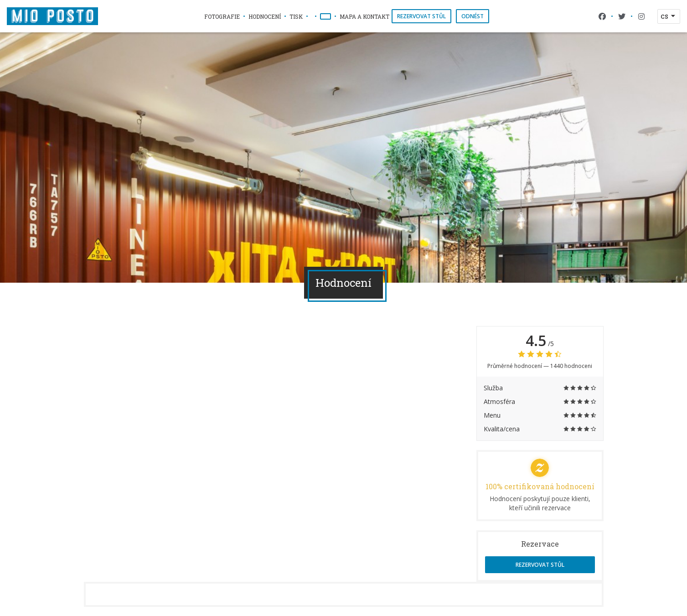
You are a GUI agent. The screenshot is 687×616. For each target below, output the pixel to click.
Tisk (296, 16)
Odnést (473, 16)
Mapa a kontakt (364, 16)
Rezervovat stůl (421, 16)
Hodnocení (265, 16)
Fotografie (222, 16)
